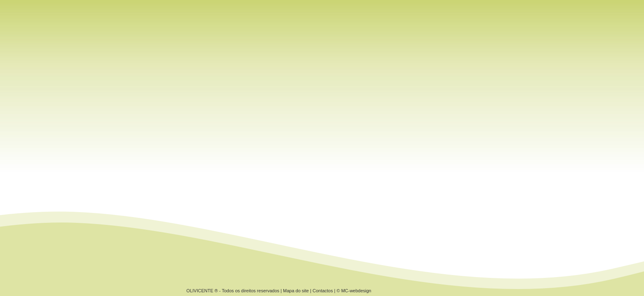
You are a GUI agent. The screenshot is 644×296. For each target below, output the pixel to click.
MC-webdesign (356, 291)
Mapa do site (296, 291)
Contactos (323, 291)
